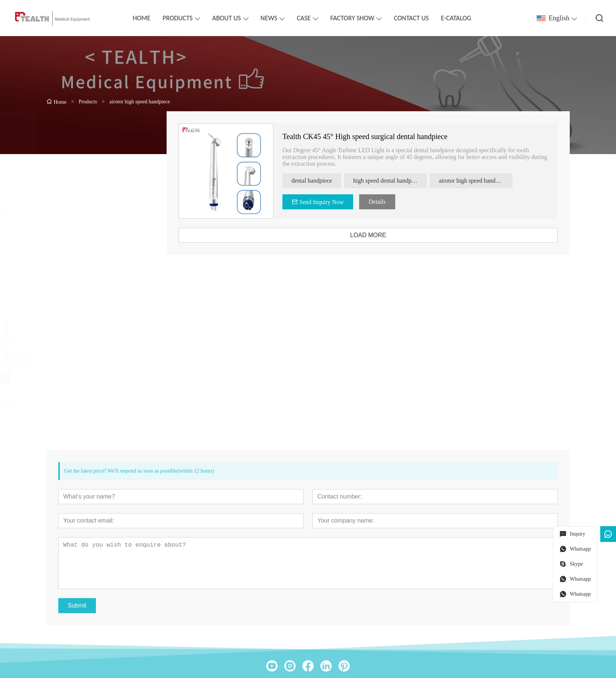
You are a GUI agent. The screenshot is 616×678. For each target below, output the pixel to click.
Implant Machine (72, 255)
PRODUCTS (178, 18)
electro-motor (68, 241)
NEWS (269, 18)
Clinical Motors (70, 172)
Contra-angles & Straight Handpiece (95, 158)
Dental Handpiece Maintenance (89, 214)
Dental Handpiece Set (77, 186)
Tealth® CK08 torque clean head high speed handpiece (91, 407)
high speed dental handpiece (401, 181)
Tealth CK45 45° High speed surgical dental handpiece (379, 136)
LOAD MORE (382, 235)
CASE (304, 18)
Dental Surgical (70, 228)
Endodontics (66, 200)
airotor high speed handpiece (487, 181)
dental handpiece (325, 181)
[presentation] (59, 360)
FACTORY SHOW (352, 18)
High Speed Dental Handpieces (89, 144)
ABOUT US (226, 18)
